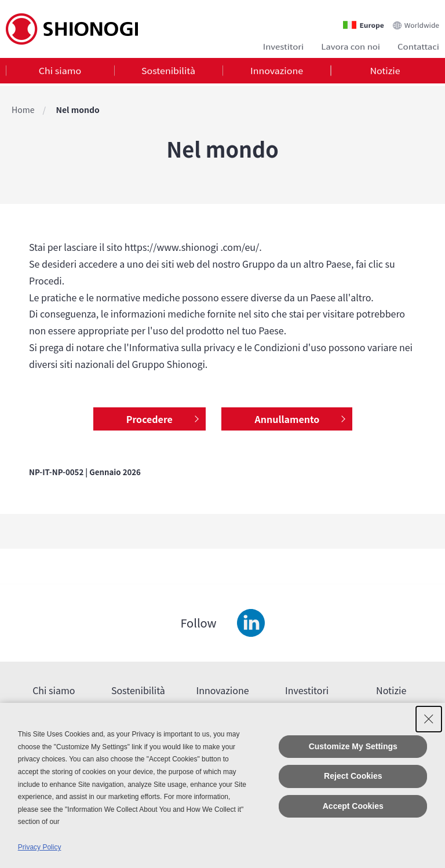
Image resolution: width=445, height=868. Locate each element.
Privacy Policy (40, 847)
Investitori (283, 45)
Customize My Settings (353, 746)
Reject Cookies (353, 776)
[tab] (60, 72)
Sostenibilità (168, 72)
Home (23, 110)
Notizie (385, 72)
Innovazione (277, 72)
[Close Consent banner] (429, 719)
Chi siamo (60, 72)
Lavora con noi (351, 45)
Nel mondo (78, 110)
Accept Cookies (353, 806)
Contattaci (418, 45)
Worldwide (422, 21)
